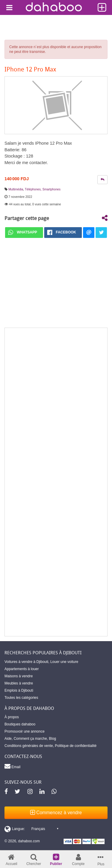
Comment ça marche (30, 739)
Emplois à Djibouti (19, 690)
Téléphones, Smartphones (43, 189)
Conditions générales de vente (29, 746)
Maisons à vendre (19, 676)
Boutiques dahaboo (20, 724)
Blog (53, 739)
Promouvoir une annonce (24, 731)
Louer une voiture (64, 662)
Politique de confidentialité (76, 746)
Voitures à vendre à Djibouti (26, 662)
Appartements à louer (22, 669)
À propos (12, 717)
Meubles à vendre (19, 683)
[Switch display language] (31, 829)
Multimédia (16, 189)
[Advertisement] (56, 482)
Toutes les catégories (21, 698)
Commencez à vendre (56, 813)
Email (12, 766)
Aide (8, 739)
